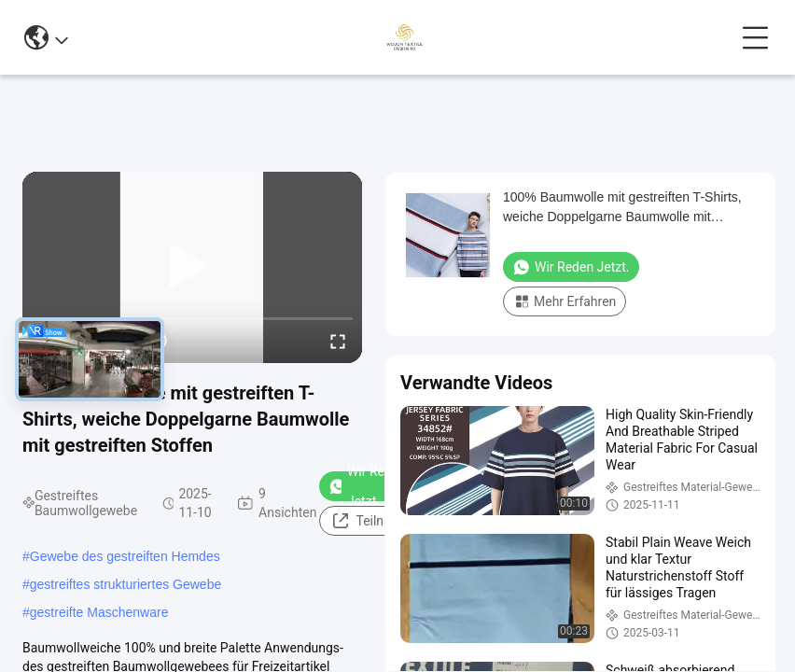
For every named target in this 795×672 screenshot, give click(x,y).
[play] (192, 267)
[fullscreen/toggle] (338, 341)
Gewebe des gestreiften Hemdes (125, 556)
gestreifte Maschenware (99, 612)
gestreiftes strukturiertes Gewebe (126, 584)
